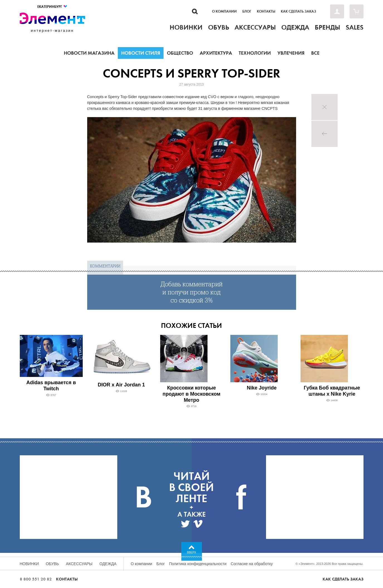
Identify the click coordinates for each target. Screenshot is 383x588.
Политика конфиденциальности (198, 564)
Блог (247, 11)
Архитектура (216, 53)
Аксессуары (79, 564)
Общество (180, 53)
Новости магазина (89, 53)
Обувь (52, 564)
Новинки (29, 564)
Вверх (191, 552)
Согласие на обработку (252, 564)
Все (315, 53)
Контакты (266, 11)
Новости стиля (141, 53)
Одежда (108, 564)
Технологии (255, 53)
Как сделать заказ (298, 11)
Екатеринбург (53, 7)
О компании (224, 11)
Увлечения (291, 53)
